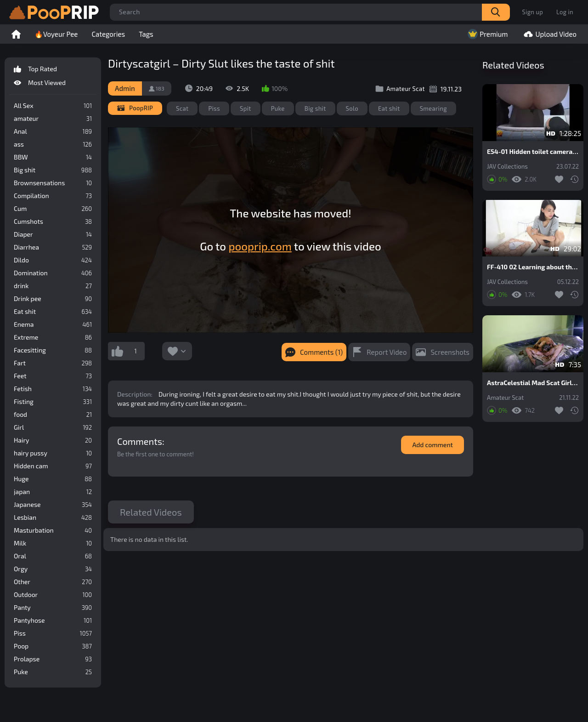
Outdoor (53, 595)
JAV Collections (507, 167)
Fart (53, 363)
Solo (352, 108)
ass (53, 144)
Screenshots (450, 352)
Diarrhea (53, 247)
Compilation (53, 196)
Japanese (53, 505)
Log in (565, 12)
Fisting (53, 402)
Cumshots (53, 222)
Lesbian (53, 517)
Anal (53, 131)
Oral (53, 556)
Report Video (387, 352)
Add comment (433, 445)
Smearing (433, 108)
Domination (53, 273)
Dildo (53, 260)
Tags (146, 34)
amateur (53, 119)
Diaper (53, 234)
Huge (53, 479)
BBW (53, 157)
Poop (53, 646)
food (53, 415)
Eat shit (53, 312)
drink (53, 286)
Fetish (53, 389)
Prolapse (53, 659)
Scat (182, 108)
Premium (487, 34)
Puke (53, 672)
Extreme (53, 337)
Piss (53, 633)
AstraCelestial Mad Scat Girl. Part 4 (533, 383)
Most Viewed (53, 83)
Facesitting (53, 350)
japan (53, 492)
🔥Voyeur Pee (56, 34)
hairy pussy (53, 453)
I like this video (117, 351)
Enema (53, 324)
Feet (53, 376)
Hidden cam (53, 466)
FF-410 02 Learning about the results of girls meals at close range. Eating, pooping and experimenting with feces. (533, 267)
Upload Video (549, 34)
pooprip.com (260, 246)
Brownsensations (53, 183)
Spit (246, 108)
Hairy (53, 440)
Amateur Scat (505, 398)
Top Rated (53, 69)
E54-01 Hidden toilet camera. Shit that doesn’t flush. (533, 152)
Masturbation (53, 530)
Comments (140, 441)
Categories (108, 34)
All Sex (53, 106)
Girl (53, 427)
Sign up (533, 12)
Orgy (53, 569)
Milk (53, 543)
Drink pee (53, 299)
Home (16, 34)
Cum (53, 209)
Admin (125, 88)
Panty (53, 608)
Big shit (53, 170)
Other (53, 582)
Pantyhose (53, 620)
